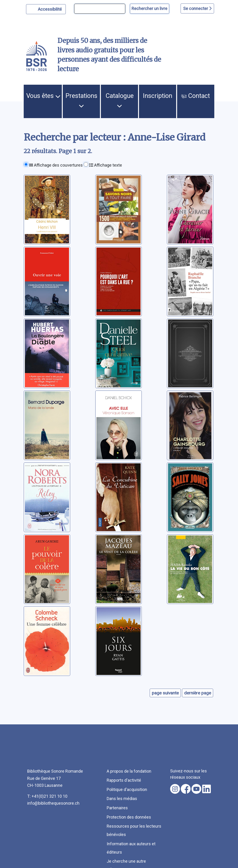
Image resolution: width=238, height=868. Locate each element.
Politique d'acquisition (127, 789)
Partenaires (117, 808)
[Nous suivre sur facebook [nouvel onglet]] (186, 789)
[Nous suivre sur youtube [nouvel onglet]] (196, 789)
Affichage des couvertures (56, 165)
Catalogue (120, 100)
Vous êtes (43, 96)
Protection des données (129, 817)
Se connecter (197, 8)
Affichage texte (106, 165)
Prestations (81, 100)
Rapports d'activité (124, 780)
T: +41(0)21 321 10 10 (47, 796)
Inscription (158, 96)
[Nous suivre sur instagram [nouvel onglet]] (175, 789)
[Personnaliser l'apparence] (46, 9)
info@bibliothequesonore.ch (53, 803)
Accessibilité (51, 9)
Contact (196, 96)
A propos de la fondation (129, 771)
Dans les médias (122, 799)
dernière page (198, 693)
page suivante (165, 693)
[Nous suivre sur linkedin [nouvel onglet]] (207, 789)
